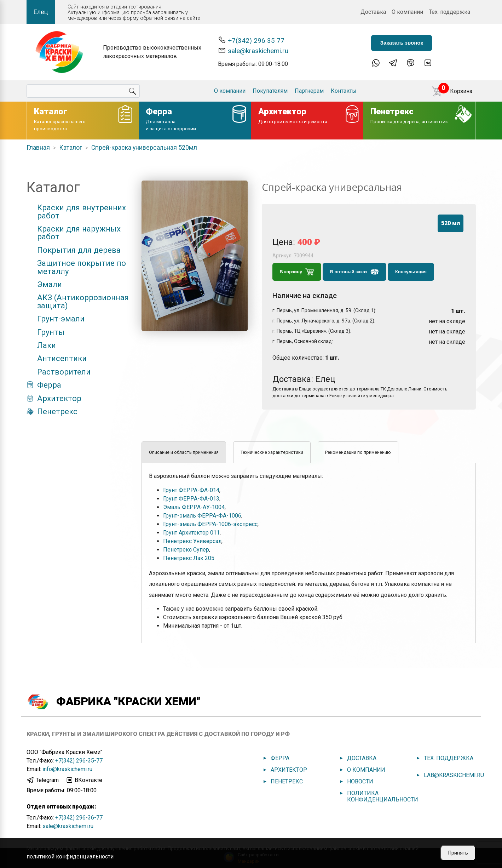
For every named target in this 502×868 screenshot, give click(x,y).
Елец (41, 12)
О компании (407, 12)
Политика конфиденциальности (383, 796)
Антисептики (62, 358)
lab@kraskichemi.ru (454, 775)
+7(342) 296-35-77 (79, 761)
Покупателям (270, 91)
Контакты (344, 91)
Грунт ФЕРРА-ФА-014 (191, 490)
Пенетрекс (57, 411)
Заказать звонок (401, 43)
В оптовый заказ (354, 272)
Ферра (49, 385)
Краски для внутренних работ (82, 212)
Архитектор (59, 398)
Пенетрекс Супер (186, 550)
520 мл (451, 223)
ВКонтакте (84, 780)
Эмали (50, 284)
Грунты (51, 332)
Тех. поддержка (449, 12)
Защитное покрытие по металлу (82, 267)
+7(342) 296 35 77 (251, 40)
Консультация (411, 272)
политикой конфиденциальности (70, 856)
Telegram (43, 780)
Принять (458, 853)
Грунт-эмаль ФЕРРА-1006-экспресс (210, 524)
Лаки (47, 345)
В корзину (297, 272)
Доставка (373, 12)
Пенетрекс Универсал (192, 541)
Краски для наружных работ (79, 233)
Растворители (64, 372)
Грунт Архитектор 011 (191, 533)
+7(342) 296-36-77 (79, 818)
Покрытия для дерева (79, 250)
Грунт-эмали (61, 319)
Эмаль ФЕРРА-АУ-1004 (194, 507)
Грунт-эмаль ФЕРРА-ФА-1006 (202, 516)
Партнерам (309, 91)
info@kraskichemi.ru (67, 769)
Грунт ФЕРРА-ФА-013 (191, 499)
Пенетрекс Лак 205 (189, 558)
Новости (360, 781)
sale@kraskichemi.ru (253, 50)
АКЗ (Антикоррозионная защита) (83, 301)
